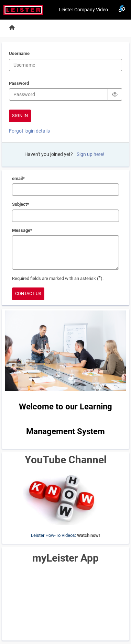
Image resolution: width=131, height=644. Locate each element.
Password (19, 84)
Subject (20, 205)
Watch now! (89, 535)
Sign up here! (90, 154)
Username (19, 54)
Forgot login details (29, 131)
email (18, 179)
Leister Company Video (83, 10)
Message (22, 231)
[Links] (122, 10)
